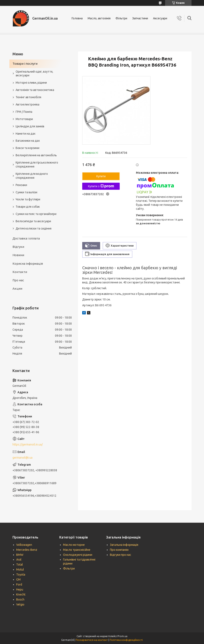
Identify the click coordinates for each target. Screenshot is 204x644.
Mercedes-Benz (27, 550)
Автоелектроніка (27, 104)
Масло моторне (74, 545)
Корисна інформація (28, 264)
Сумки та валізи (26, 192)
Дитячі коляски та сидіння (34, 228)
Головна (77, 18)
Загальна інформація (124, 545)
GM (18, 579)
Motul (20, 570)
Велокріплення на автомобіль (36, 155)
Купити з (101, 186)
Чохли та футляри (28, 199)
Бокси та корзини (27, 148)
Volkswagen (24, 545)
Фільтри (121, 18)
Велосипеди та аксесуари (33, 221)
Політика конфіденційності (126, 640)
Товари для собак (28, 207)
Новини (18, 255)
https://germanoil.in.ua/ (28, 444)
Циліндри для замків (30, 126)
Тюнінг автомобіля (28, 97)
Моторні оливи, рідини (31, 83)
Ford (19, 584)
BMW (20, 555)
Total (20, 565)
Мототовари (24, 119)
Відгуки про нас (121, 555)
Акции (17, 288)
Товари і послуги (25, 64)
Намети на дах (25, 134)
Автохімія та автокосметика (35, 90)
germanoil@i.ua (22, 458)
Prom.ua (122, 636)
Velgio (20, 604)
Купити (101, 176)
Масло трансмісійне (77, 550)
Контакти (20, 272)
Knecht (21, 594)
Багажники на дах (28, 141)
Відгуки (18, 247)
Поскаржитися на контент (92, 640)
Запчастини (140, 18)
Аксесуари (160, 18)
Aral (19, 560)
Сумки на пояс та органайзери (36, 214)
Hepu (20, 589)
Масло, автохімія (99, 18)
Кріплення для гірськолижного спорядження (37, 164)
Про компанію (119, 550)
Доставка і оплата (26, 238)
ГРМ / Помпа (24, 112)
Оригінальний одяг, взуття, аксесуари (34, 74)
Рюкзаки (21, 185)
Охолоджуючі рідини (78, 555)
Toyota (21, 575)
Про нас (18, 280)
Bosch (20, 599)
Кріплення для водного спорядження (32, 176)
